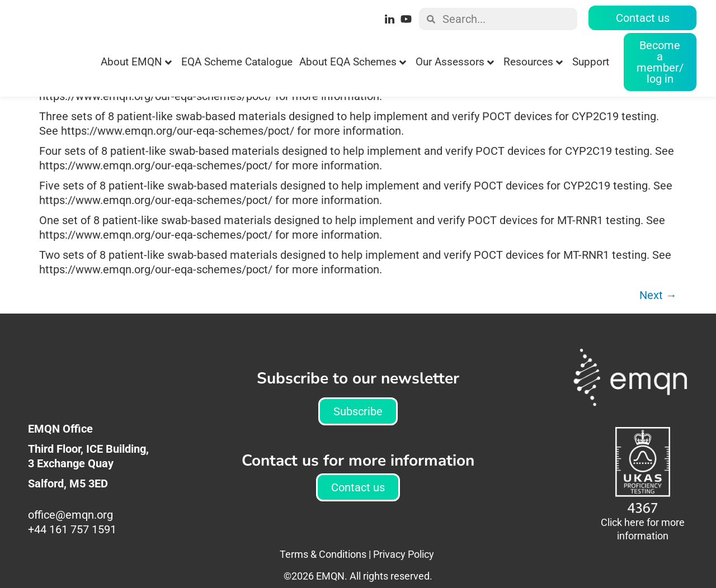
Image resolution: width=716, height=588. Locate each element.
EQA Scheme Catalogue (237, 62)
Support (591, 62)
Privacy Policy (404, 577)
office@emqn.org (72, 537)
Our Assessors (455, 62)
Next (658, 317)
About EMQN (136, 62)
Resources (533, 62)
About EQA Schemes (353, 62)
